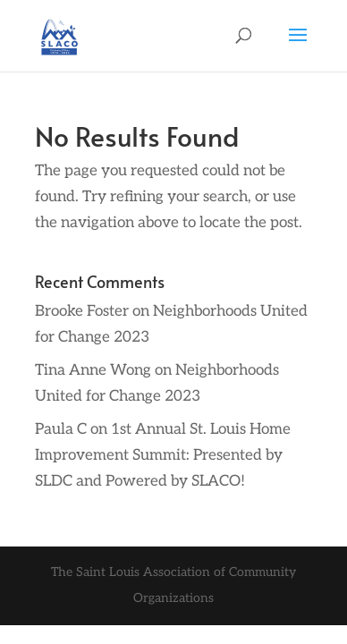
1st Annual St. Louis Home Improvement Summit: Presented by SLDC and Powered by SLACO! (163, 455)
